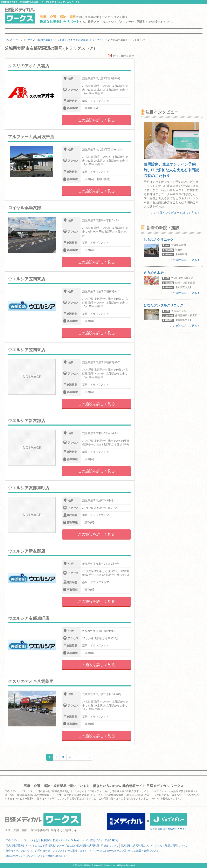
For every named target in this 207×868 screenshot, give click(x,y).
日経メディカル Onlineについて (70, 840)
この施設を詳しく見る (96, 120)
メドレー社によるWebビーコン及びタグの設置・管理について (124, 851)
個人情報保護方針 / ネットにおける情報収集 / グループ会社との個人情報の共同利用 (52, 846)
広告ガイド (96, 840)
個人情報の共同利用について (137, 846)
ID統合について (110, 846)
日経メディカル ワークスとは (22, 840)
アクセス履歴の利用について (171, 846)
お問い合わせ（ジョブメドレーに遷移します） (61, 851)
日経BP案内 (111, 840)
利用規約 (46, 840)
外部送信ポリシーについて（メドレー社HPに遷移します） (38, 856)
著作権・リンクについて (19, 851)
